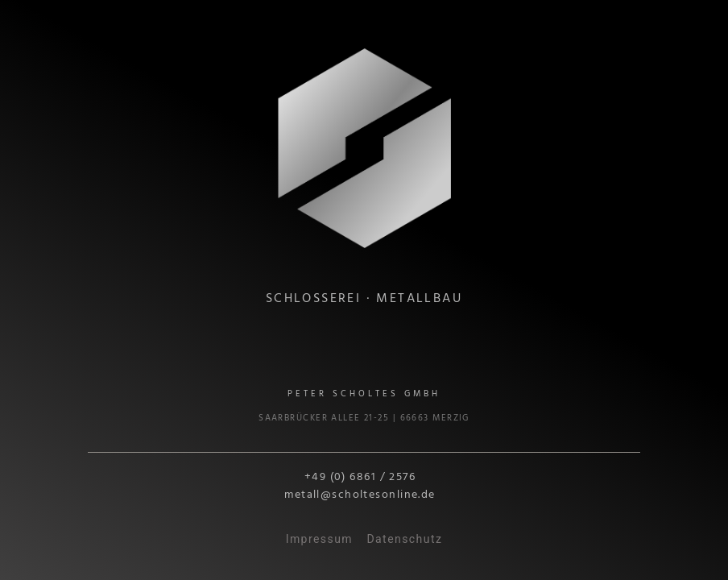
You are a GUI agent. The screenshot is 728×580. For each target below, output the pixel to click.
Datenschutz (404, 539)
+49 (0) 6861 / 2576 (360, 477)
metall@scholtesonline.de (360, 495)
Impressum (319, 539)
